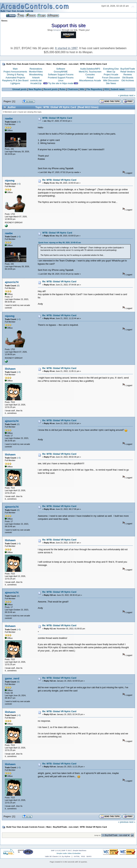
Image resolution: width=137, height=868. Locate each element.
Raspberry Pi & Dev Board (15, 81)
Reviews (128, 75)
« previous (123, 95)
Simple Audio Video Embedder (69, 853)
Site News (111, 83)
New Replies (35, 89)
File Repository (94, 89)
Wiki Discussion (111, 81)
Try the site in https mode (61, 83)
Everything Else (111, 69)
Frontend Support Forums (61, 78)
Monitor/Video (36, 72)
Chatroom (73, 89)
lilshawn (10, 369)
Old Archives (128, 81)
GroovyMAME (61, 72)
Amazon (57, 30)
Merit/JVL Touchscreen (90, 72)
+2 (19, 184)
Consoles (90, 75)
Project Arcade (111, 75)
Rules (63, 89)
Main (15, 69)
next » (132, 95)
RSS (107, 89)
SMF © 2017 (67, 850)
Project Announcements (15, 72)
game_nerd (12, 678)
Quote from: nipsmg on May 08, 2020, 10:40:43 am (60, 243)
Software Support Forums (61, 75)
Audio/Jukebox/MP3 (90, 69)
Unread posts (20, 89)
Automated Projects (15, 78)
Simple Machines (79, 850)
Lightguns (15, 83)
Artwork (36, 78)
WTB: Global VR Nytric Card (57, 118)
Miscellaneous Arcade (90, 81)
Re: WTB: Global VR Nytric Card (59, 180)
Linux (61, 81)
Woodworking (36, 75)
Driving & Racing (15, 75)
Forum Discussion (111, 78)
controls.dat (36, 81)
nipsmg (10, 180)
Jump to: (97, 835)
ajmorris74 (12, 282)
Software (61, 69)
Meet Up (111, 72)
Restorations (36, 69)
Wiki (82, 89)
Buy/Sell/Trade (128, 69)
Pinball (90, 78)
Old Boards (128, 78)
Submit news (118, 89)
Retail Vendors (128, 72)
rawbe (9, 118)
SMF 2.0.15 (56, 850)
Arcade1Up (36, 83)
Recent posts (51, 89)
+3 (19, 122)
